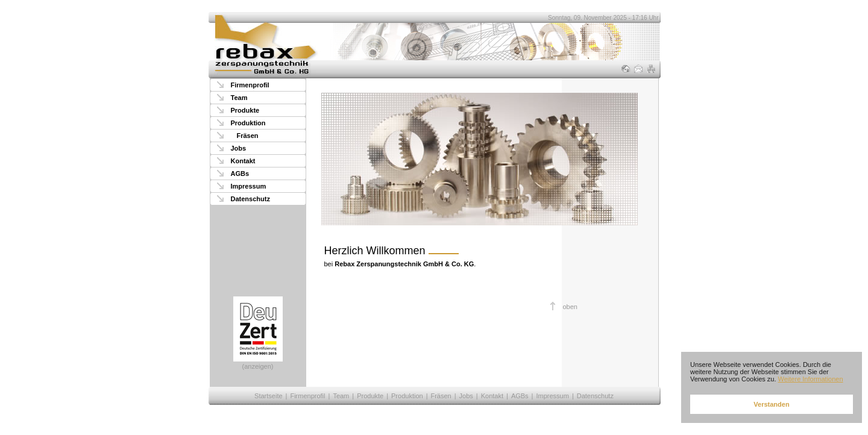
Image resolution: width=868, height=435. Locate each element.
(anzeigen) (258, 333)
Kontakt (243, 161)
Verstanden (771, 404)
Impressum (249, 186)
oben (570, 307)
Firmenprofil (250, 85)
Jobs (239, 148)
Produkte (245, 110)
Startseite (268, 396)
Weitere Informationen (811, 379)
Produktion (248, 123)
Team (239, 98)
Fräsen (248, 136)
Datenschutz (250, 199)
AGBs (240, 174)
